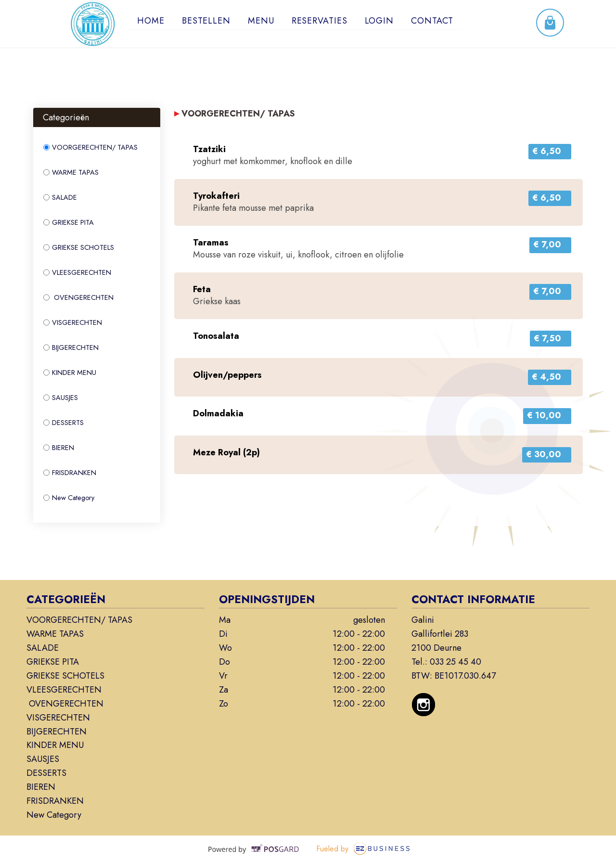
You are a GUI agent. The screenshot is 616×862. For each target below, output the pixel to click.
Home (151, 21)
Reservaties (320, 21)
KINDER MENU (70, 373)
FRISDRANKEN (70, 473)
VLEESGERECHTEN (77, 272)
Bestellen (206, 21)
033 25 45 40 (456, 662)
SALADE (60, 197)
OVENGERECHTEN (78, 297)
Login (379, 21)
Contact (432, 21)
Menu (261, 21)
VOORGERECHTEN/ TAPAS (90, 147)
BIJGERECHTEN (71, 347)
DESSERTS (64, 423)
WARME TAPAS (71, 172)
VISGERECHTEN (73, 322)
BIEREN (59, 448)
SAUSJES (61, 398)
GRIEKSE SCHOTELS (79, 247)
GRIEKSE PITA (69, 222)
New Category (69, 498)
